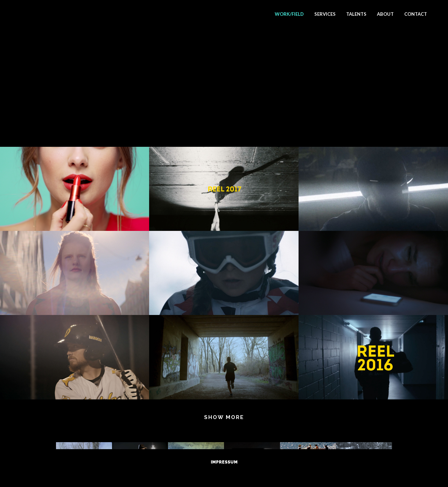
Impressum (224, 462)
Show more (224, 417)
